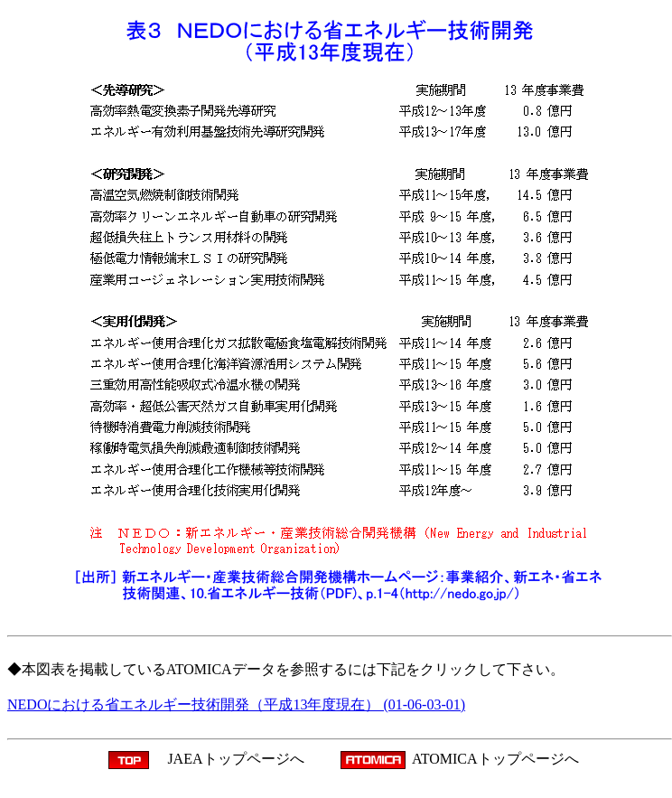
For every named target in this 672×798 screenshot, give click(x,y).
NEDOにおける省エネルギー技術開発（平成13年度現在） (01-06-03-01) (236, 704)
